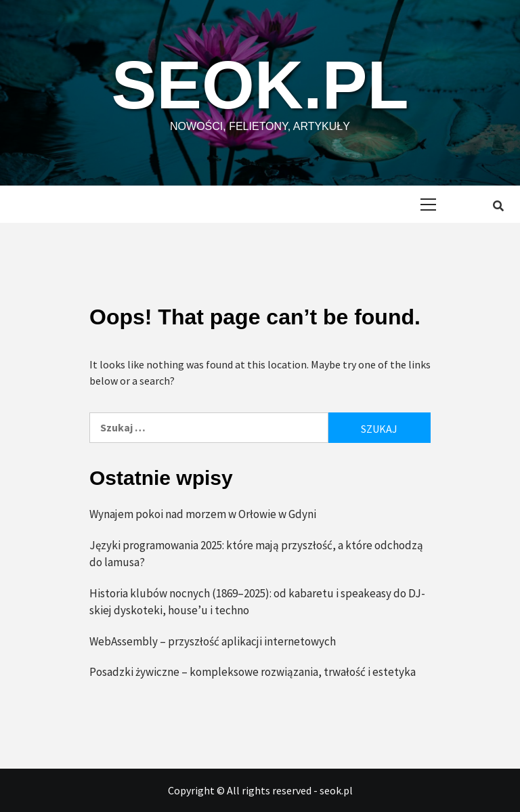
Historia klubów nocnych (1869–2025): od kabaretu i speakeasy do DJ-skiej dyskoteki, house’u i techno (257, 602)
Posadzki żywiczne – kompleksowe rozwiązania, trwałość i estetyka (253, 672)
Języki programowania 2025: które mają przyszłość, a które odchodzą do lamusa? (256, 554)
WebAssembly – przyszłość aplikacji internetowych (213, 641)
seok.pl (260, 85)
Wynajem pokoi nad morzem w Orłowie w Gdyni (203, 514)
